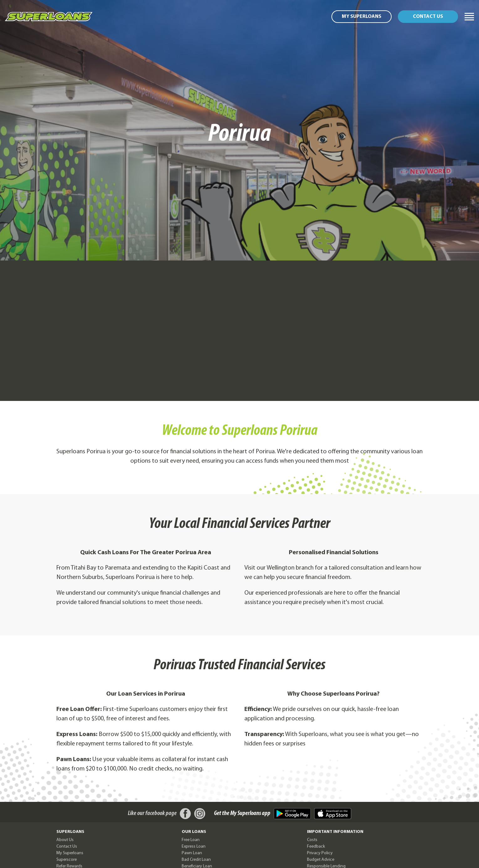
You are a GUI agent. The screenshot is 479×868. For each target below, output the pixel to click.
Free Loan (191, 840)
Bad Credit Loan (196, 860)
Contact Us (67, 847)
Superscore (67, 860)
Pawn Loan (192, 853)
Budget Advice (321, 860)
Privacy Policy (320, 853)
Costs (312, 840)
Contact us (428, 17)
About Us (65, 840)
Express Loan (194, 847)
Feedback (316, 847)
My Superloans (362, 17)
